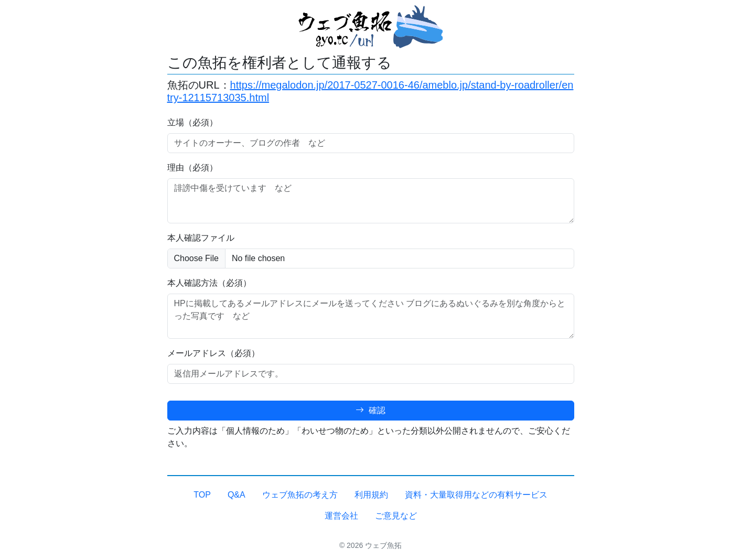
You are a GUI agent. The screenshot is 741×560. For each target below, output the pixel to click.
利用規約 (371, 495)
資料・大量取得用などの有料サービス (476, 495)
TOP (202, 495)
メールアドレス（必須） (213, 353)
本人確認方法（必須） (209, 283)
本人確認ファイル (201, 238)
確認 (370, 410)
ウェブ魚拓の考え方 (300, 495)
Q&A (237, 495)
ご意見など (396, 516)
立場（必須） (192, 122)
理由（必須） (192, 168)
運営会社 (341, 516)
